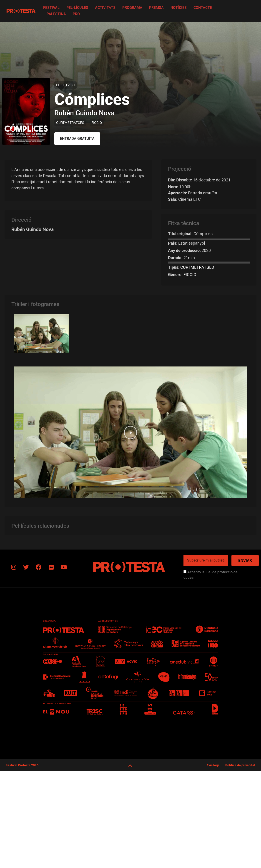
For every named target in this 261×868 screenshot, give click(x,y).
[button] (77, 139)
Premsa (156, 8)
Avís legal (213, 765)
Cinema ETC (184, 199)
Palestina (56, 14)
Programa (132, 8)
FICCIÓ (97, 123)
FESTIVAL (51, 8)
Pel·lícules (77, 8)
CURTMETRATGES (70, 123)
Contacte (203, 8)
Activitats (105, 8)
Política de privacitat (240, 765)
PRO (76, 14)
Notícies (179, 8)
